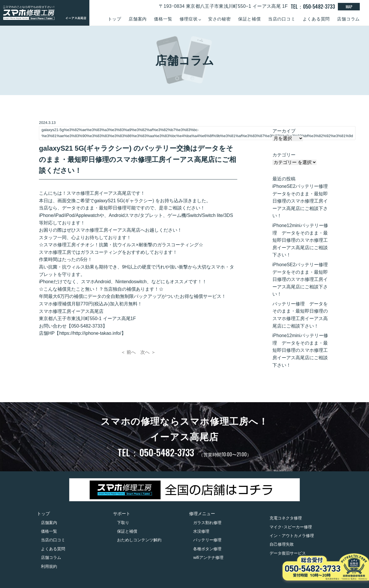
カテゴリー (284, 155)
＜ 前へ (128, 352)
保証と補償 (250, 19)
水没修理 (201, 531)
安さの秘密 (220, 19)
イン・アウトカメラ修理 (292, 536)
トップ (115, 19)
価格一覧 (163, 19)
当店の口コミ (282, 19)
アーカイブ (284, 131)
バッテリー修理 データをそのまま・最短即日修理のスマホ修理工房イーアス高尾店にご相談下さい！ (300, 315)
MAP (349, 6)
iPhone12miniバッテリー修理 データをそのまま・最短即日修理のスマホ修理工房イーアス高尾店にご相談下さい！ (300, 240)
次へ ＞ (148, 352)
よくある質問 (316, 19)
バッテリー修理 (207, 540)
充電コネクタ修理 (286, 518)
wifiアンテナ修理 (208, 557)
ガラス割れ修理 (207, 523)
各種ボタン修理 (207, 549)
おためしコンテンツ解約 (139, 540)
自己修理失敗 (282, 544)
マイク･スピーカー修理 (291, 527)
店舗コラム (348, 19)
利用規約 (49, 566)
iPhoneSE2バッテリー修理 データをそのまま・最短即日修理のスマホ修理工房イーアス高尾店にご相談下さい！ (301, 201)
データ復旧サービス (288, 553)
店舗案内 (138, 19)
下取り (123, 523)
